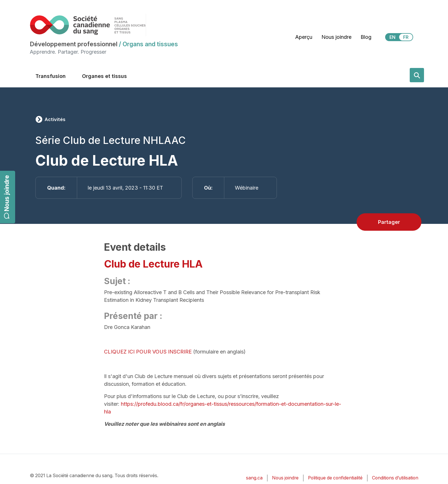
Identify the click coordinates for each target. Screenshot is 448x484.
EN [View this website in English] (392, 37)
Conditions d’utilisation (395, 478)
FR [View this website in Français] (406, 37)
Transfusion (51, 76)
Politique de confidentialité (335, 478)
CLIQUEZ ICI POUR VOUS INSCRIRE (148, 352)
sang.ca (254, 478)
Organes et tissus (104, 76)
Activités (55, 119)
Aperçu (304, 37)
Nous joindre (7, 197)
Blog (366, 37)
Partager (389, 222)
